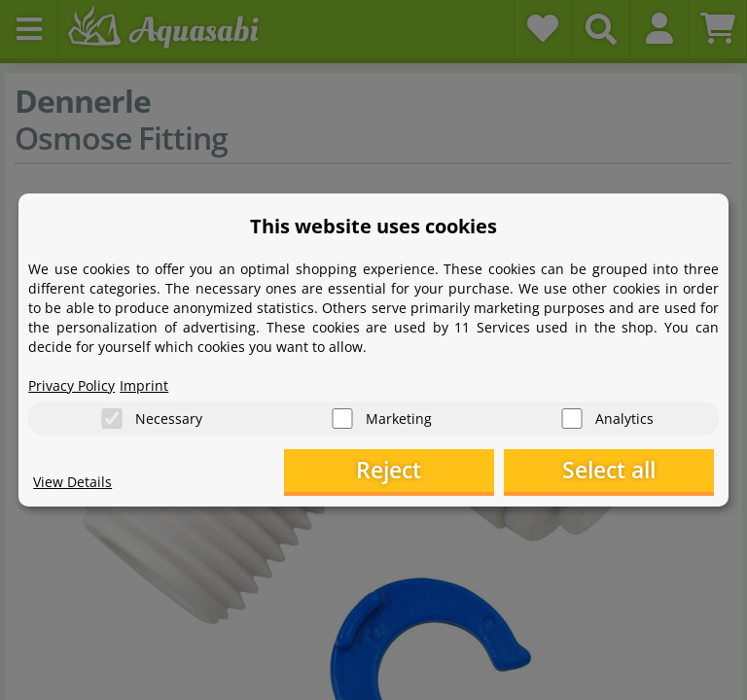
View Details (72, 482)
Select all (616, 471)
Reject (412, 471)
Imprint (144, 385)
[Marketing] (342, 418)
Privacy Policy (71, 385)
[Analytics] (572, 418)
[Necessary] (112, 418)
